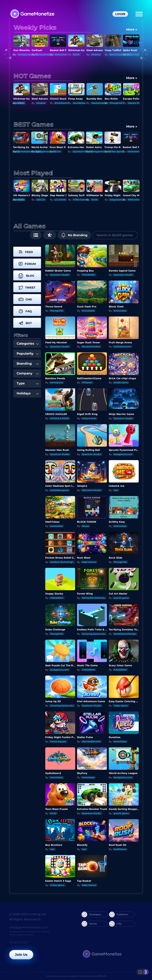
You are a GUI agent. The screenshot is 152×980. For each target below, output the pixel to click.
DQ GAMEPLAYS (91, 742)
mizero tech (89, 418)
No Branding (74, 235)
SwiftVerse (120, 849)
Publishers (119, 914)
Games (89, 924)
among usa (57, 382)
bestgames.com (46, 55)
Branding (28, 363)
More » (132, 29)
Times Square (58, 742)
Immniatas (88, 311)
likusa (85, 526)
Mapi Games (25, 55)
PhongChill (134, 103)
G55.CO (59, 200)
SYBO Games (99, 200)
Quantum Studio (83, 151)
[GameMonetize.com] (32, 14)
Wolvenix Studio (92, 490)
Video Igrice (117, 151)
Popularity (28, 354)
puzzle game (121, 598)
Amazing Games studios (96, 634)
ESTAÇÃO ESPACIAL (94, 598)
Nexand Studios (91, 347)
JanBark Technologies (63, 562)
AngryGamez (135, 200)
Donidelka (97, 103)
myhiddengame (59, 490)
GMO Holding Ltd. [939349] (92, 976)
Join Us (21, 955)
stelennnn (79, 55)
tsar (116, 490)
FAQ (115, 924)
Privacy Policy (19, 942)
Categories (28, 344)
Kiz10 (94, 55)
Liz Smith (79, 200)
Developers (91, 914)
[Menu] (139, 14)
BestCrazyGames (138, 55)
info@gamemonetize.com (29, 927)
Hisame (114, 55)
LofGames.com (122, 347)
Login (120, 14)
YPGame (87, 382)
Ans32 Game (121, 382)
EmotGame (80, 103)
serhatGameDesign (29, 151)
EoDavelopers (63, 55)
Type (28, 383)
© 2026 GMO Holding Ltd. (28, 914)
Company (28, 373)
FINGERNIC (89, 275)
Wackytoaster (118, 103)
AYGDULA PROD (60, 418)
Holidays (28, 393)
